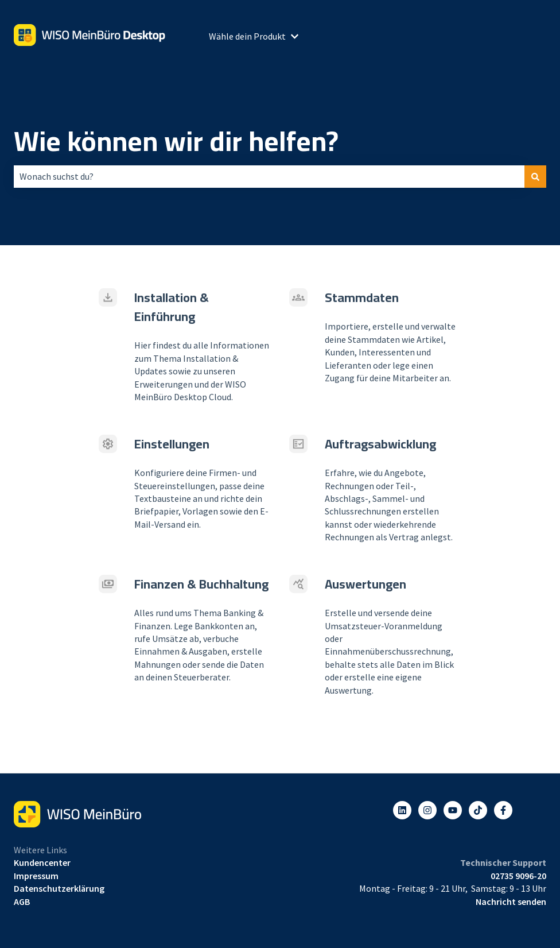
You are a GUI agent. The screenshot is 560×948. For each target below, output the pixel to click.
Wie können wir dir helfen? (176, 141)
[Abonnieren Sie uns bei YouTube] (453, 810)
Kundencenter (42, 862)
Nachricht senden (511, 901)
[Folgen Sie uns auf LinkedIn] (402, 810)
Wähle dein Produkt (247, 36)
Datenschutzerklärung (59, 888)
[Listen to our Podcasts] (478, 810)
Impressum (36, 876)
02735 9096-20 (518, 876)
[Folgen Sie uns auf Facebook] (503, 810)
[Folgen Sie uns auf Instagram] (427, 810)
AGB (22, 901)
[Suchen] (535, 176)
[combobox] (269, 176)
